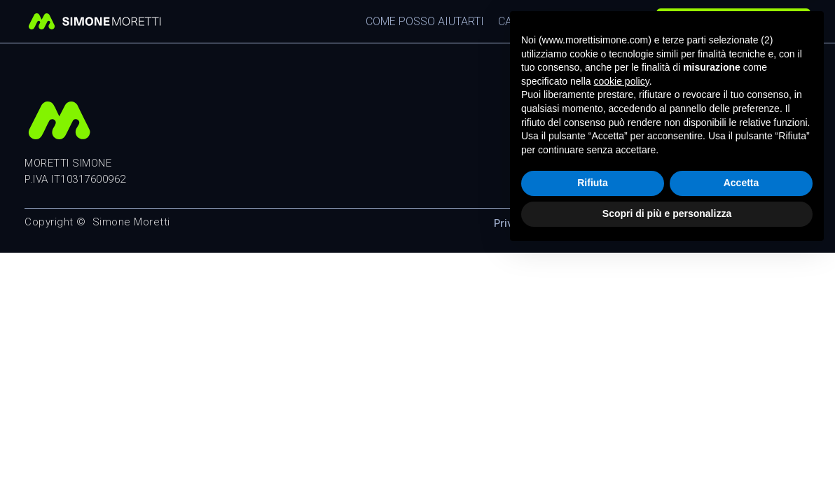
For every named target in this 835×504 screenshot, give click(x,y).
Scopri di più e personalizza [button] (667, 465)
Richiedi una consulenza (733, 21)
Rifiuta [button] (593, 435)
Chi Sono (603, 21)
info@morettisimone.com (704, 156)
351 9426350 (666, 141)
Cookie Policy (621, 223)
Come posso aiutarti (425, 21)
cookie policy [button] (622, 333)
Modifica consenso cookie (744, 223)
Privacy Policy (530, 223)
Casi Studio (531, 21)
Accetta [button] (741, 435)
